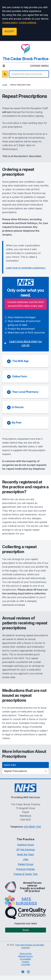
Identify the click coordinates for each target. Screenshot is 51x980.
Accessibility (26, 959)
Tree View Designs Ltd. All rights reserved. (30, 946)
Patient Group (26, 864)
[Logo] (26, 49)
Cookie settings (27, 23)
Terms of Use (26, 954)
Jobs (26, 859)
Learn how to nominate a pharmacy (26, 268)
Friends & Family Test (26, 874)
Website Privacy (26, 956)
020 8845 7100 (32, 827)
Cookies (26, 962)
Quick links (10, 765)
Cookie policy (10, 23)
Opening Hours (26, 845)
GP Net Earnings (26, 850)
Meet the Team (26, 854)
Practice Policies (26, 869)
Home (5, 85)
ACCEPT (9, 31)
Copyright (26, 964)
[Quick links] (26, 771)
